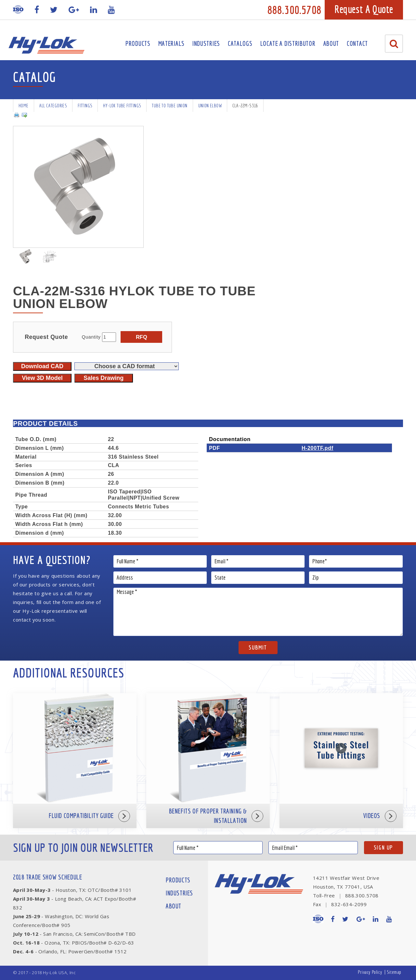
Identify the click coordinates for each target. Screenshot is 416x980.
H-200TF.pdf (318, 448)
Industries (206, 43)
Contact (357, 43)
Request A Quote (364, 9)
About (331, 43)
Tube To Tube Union (169, 106)
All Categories (53, 106)
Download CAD (42, 366)
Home (24, 106)
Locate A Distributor (288, 43)
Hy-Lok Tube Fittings (122, 106)
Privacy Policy (370, 972)
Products (138, 43)
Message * (258, 612)
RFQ (142, 337)
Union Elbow (210, 106)
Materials (171, 43)
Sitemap (394, 972)
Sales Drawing (104, 378)
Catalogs (240, 43)
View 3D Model (42, 378)
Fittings (85, 106)
